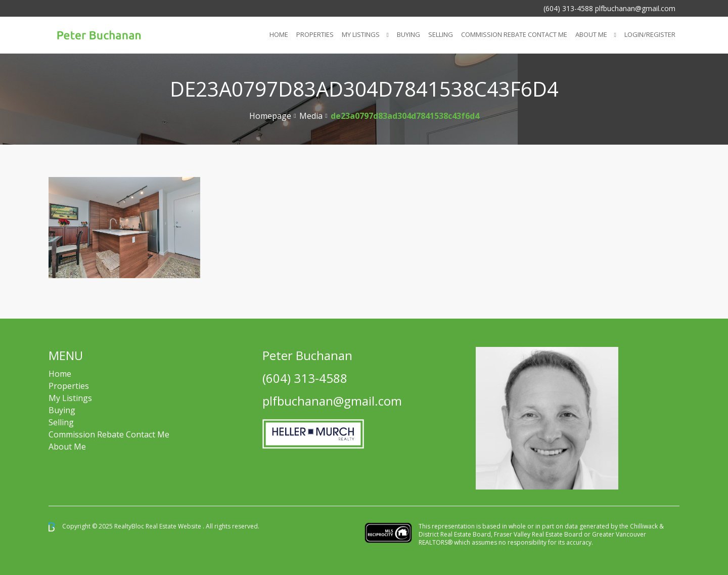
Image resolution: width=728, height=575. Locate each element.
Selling (441, 34)
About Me (591, 34)
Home (279, 34)
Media (311, 116)
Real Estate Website (174, 526)
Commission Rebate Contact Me (109, 434)
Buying (408, 34)
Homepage (270, 116)
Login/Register (650, 34)
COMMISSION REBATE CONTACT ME (514, 34)
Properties (315, 34)
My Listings (361, 34)
